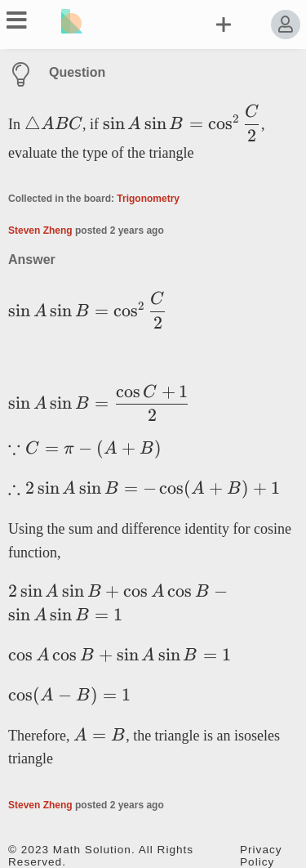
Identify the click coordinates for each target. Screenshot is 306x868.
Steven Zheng (40, 230)
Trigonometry (148, 199)
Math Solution (92, 850)
